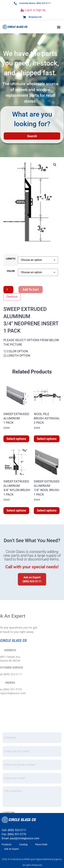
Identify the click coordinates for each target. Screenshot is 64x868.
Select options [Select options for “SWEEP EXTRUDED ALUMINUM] (16, 439)
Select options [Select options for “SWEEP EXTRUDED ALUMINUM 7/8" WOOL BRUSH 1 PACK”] (47, 510)
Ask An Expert (12, 849)
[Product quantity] (8, 290)
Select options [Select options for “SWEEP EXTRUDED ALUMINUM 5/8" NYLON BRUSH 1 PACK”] (16, 510)
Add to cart (31, 289)
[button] (59, 27)
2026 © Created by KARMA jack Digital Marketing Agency (32, 859)
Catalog (23, 844)
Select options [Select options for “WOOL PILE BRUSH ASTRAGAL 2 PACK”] (47, 439)
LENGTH (11, 259)
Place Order (41, 844)
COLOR (11, 271)
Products (7, 844)
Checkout (12, 297)
